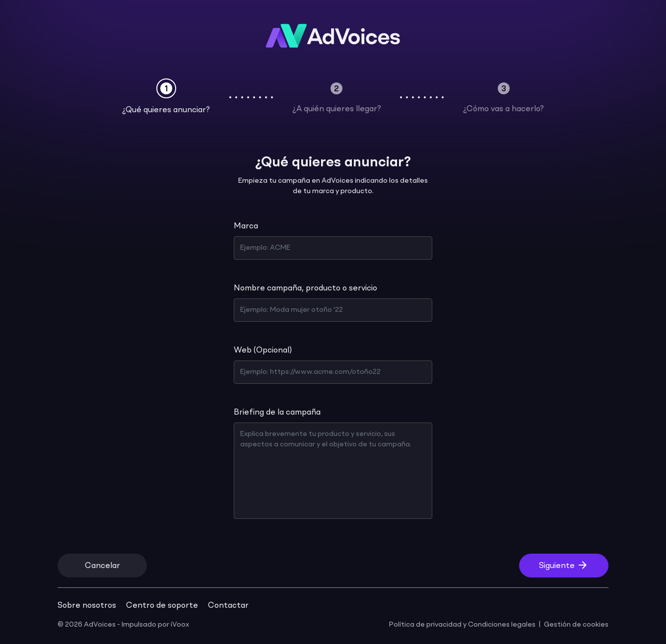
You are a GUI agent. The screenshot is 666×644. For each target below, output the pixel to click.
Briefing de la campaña (277, 413)
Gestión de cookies (576, 625)
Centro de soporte (162, 606)
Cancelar (102, 566)
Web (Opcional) (263, 351)
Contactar (228, 606)
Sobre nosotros (87, 606)
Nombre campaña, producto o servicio (305, 288)
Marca (246, 226)
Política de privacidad (425, 625)
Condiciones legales (502, 625)
